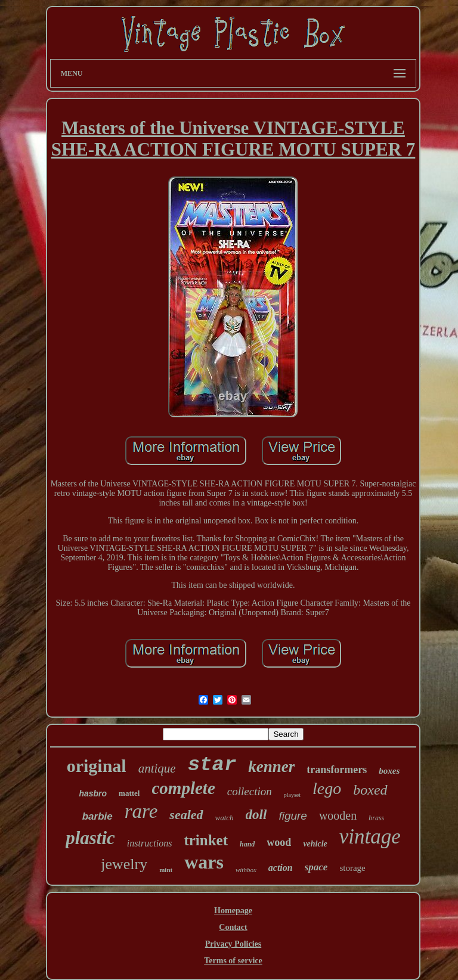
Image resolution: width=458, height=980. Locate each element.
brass (376, 818)
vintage (370, 837)
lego (327, 788)
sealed (186, 815)
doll (256, 815)
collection (250, 791)
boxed (370, 790)
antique (157, 768)
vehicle (315, 844)
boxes (389, 771)
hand (247, 844)
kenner (271, 767)
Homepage (233, 911)
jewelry (124, 864)
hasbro (93, 793)
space (316, 867)
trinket (206, 840)
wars (204, 862)
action (281, 868)
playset (292, 795)
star (212, 765)
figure (293, 816)
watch (225, 818)
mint (166, 870)
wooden (338, 815)
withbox (246, 870)
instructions (150, 843)
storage (352, 868)
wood (279, 842)
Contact (233, 927)
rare (141, 811)
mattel (129, 793)
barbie (98, 816)
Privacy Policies (233, 944)
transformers (337, 770)
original (97, 766)
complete (183, 788)
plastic (90, 838)
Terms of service (233, 961)
